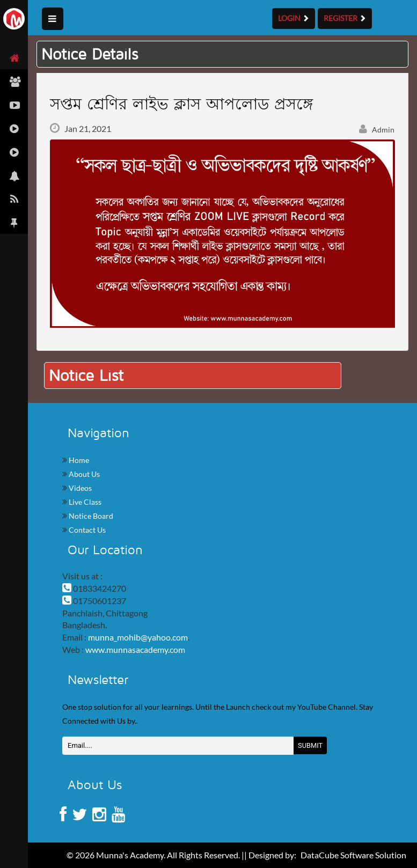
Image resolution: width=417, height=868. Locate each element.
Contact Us (86, 530)
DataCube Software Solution (353, 855)
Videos (79, 488)
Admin (377, 130)
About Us (83, 474)
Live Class (84, 502)
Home (78, 460)
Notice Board (90, 516)
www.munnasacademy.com (135, 649)
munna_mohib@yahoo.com (138, 637)
